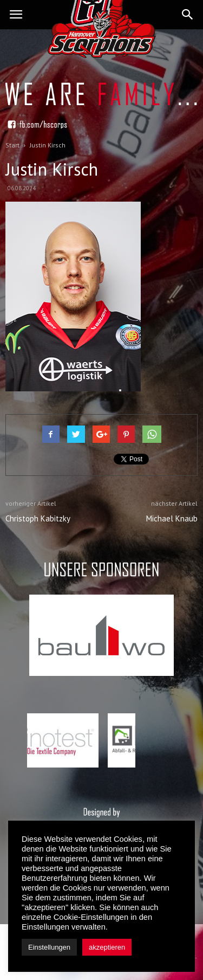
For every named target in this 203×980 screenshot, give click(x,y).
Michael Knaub (172, 518)
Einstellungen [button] (49, 947)
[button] (188, 15)
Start (12, 145)
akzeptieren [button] (107, 947)
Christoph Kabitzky (38, 518)
